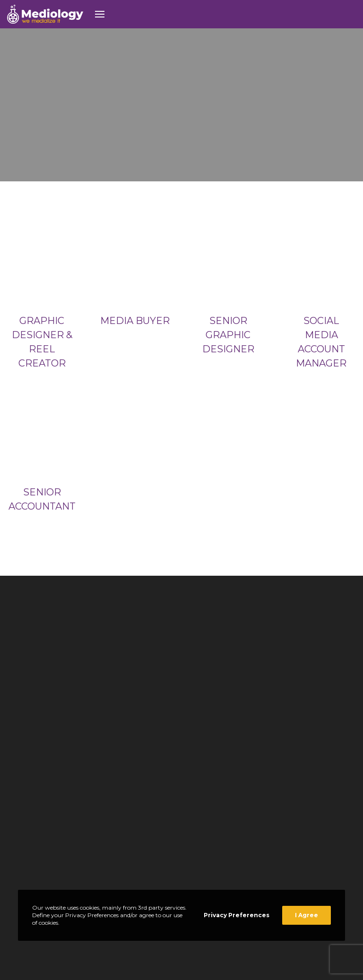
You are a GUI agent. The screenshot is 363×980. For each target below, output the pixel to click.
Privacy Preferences (237, 915)
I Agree (307, 915)
